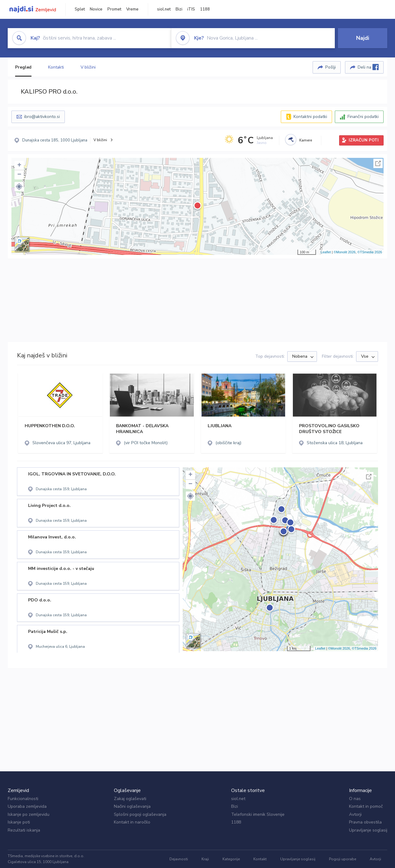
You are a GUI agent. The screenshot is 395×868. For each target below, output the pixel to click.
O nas (355, 799)
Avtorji (355, 814)
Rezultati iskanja (24, 830)
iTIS (191, 9)
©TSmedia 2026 (370, 252)
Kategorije (231, 859)
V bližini (88, 67)
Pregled (23, 67)
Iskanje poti (19, 822)
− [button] (19, 175)
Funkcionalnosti (23, 799)
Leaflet (326, 252)
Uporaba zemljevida (27, 806)
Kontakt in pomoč (366, 806)
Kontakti (56, 67)
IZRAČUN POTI (364, 140)
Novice (96, 9)
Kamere (306, 140)
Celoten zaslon (378, 163)
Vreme (132, 9)
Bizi (179, 9)
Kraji (205, 859)
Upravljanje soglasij (368, 830)
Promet (114, 9)
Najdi (363, 38)
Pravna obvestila (365, 822)
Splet (80, 9)
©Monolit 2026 (345, 252)
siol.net (164, 9)
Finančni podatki (363, 117)
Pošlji (331, 67)
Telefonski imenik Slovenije (258, 814)
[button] (19, 187)
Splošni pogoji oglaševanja (140, 814)
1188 (205, 9)
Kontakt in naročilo (132, 822)
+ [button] (19, 166)
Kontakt (260, 859)
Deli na (368, 67)
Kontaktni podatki (310, 117)
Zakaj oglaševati (130, 799)
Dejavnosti (179, 859)
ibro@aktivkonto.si (42, 117)
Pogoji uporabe (343, 859)
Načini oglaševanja (132, 806)
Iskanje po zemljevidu (29, 814)
